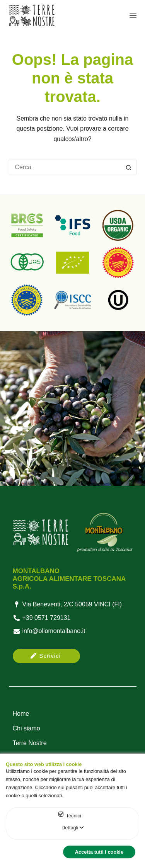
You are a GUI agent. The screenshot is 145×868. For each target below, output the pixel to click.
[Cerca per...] (65, 167)
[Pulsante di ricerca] (129, 167)
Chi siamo (26, 728)
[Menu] (133, 15)
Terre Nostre (30, 743)
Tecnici (74, 816)
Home (21, 714)
